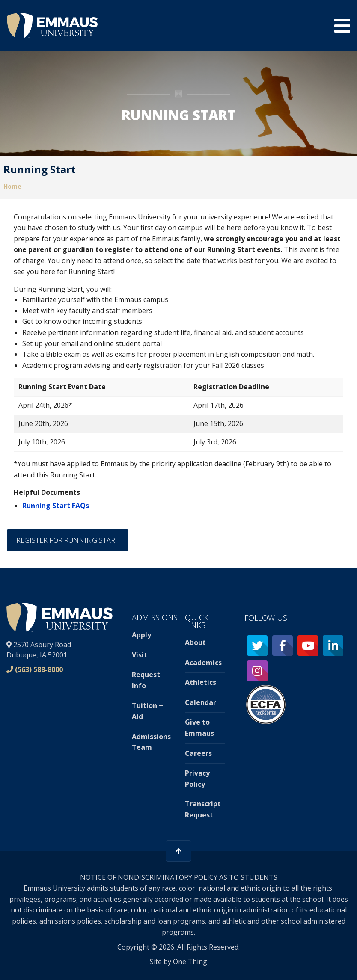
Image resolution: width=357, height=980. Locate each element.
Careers (198, 753)
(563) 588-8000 (39, 669)
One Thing (190, 962)
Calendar (201, 702)
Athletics (201, 682)
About (195, 642)
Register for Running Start (68, 540)
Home (12, 186)
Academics (203, 663)
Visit (140, 655)
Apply (141, 635)
